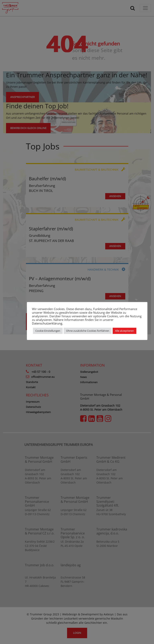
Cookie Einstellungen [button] (48, 331)
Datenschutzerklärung (47, 323)
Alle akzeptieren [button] (124, 331)
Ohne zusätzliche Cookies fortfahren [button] (88, 331)
